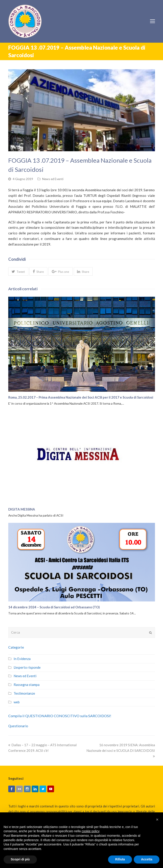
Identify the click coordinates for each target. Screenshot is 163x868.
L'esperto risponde (27, 667)
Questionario (18, 726)
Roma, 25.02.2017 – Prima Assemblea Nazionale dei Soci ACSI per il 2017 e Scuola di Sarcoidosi (81, 397)
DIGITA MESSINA (22, 509)
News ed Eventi (53, 179)
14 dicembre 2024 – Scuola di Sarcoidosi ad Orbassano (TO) (54, 607)
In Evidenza (22, 659)
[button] (18, 271)
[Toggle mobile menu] (153, 21)
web (17, 702)
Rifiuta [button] (120, 859)
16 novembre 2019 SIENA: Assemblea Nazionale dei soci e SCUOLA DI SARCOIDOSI (121, 750)
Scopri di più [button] (20, 859)
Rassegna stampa (27, 685)
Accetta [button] (147, 859)
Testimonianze (24, 693)
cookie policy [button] (90, 831)
